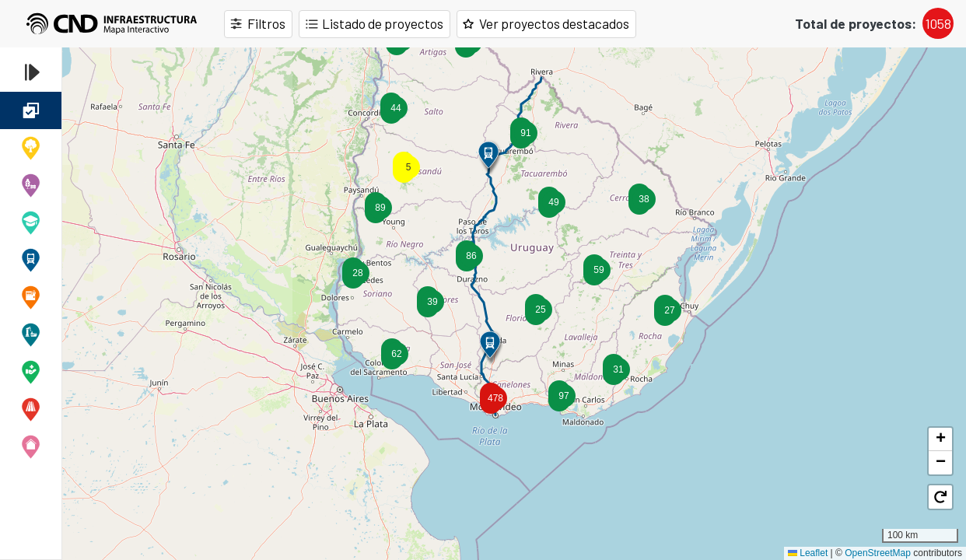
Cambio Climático (31, 148)
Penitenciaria (31, 297)
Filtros (266, 24)
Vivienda (31, 446)
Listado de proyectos (383, 24)
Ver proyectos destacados (556, 24)
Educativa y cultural (31, 222)
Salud (31, 372)
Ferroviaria (31, 260)
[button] (614, 369)
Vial (31, 409)
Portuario (31, 334)
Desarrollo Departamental (31, 185)
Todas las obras (31, 110)
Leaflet (808, 553)
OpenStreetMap (878, 553)
